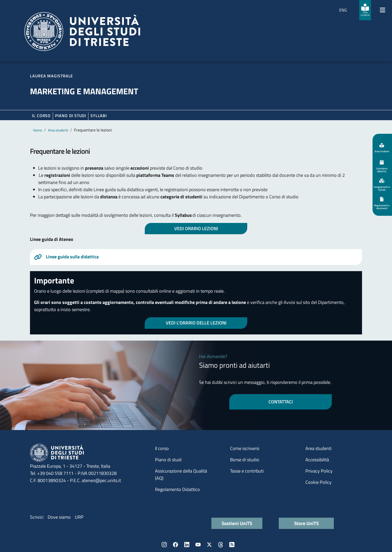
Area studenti (58, 130)
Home (38, 130)
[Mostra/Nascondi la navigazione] (383, 10)
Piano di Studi (71, 116)
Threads (221, 545)
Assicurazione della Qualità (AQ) (181, 474)
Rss (232, 545)
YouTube (198, 545)
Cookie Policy (318, 482)
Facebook (176, 545)
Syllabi (99, 116)
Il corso (41, 116)
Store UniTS (306, 523)
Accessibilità (317, 460)
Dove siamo (59, 517)
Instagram (164, 545)
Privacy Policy (319, 471)
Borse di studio (245, 460)
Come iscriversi (245, 448)
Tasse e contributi (247, 471)
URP (79, 517)
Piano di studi (168, 460)
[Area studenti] (365, 10)
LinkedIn (187, 545)
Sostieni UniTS (237, 523)
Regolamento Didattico (177, 489)
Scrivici (37, 517)
